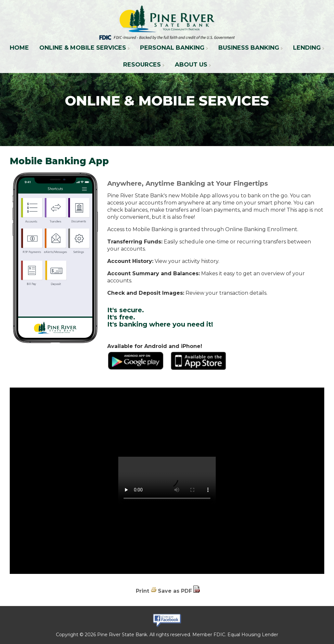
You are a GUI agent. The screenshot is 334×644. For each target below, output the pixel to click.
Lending (307, 48)
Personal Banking (172, 48)
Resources (142, 65)
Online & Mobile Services (83, 48)
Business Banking (249, 48)
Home (19, 48)
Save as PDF (175, 591)
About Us (191, 65)
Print (142, 591)
